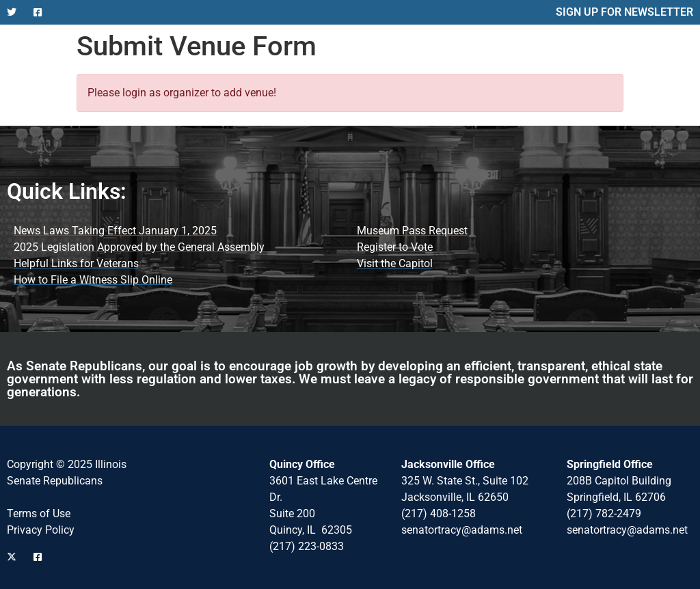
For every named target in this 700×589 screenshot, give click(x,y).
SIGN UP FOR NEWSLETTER (624, 12)
